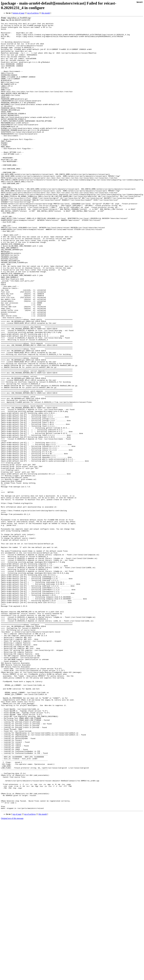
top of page (17, 971)
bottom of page (19, 13)
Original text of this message (12, 976)
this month (46, 13)
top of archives (33, 13)
